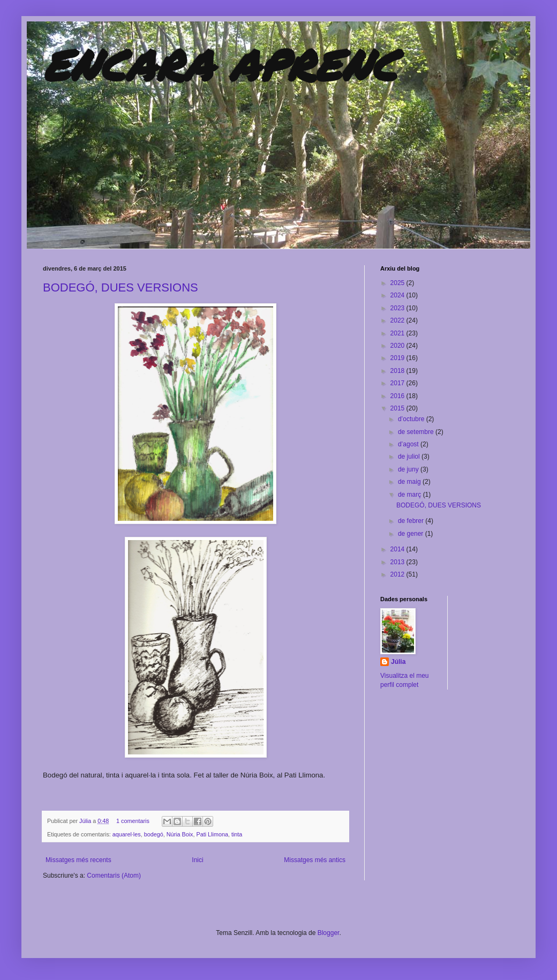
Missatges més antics (315, 860)
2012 (398, 574)
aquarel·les (127, 834)
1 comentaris (133, 821)
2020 (398, 346)
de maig (410, 482)
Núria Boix (180, 834)
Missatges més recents (78, 860)
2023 (398, 308)
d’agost (409, 444)
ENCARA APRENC (220, 64)
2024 (398, 295)
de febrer (412, 521)
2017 (398, 383)
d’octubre (412, 419)
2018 (398, 371)
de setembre (417, 432)
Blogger (329, 933)
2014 (398, 549)
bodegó (154, 834)
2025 (398, 283)
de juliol (410, 457)
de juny (409, 469)
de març (411, 495)
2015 (398, 408)
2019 (398, 358)
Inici (197, 860)
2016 (398, 396)
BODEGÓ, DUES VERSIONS (121, 287)
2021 (398, 333)
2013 (398, 562)
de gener (412, 534)
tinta (237, 834)
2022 (398, 320)
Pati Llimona (212, 834)
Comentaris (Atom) (114, 876)
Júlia (86, 821)
